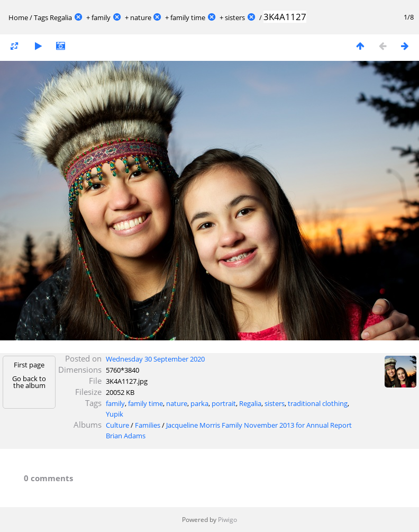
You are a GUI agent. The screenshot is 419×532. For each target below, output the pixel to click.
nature (141, 17)
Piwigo (227, 520)
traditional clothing (318, 403)
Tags (41, 17)
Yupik (115, 414)
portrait (224, 403)
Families (148, 425)
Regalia (61, 17)
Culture (117, 425)
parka (199, 403)
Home (18, 17)
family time (188, 17)
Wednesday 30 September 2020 (155, 359)
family (101, 17)
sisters (235, 17)
